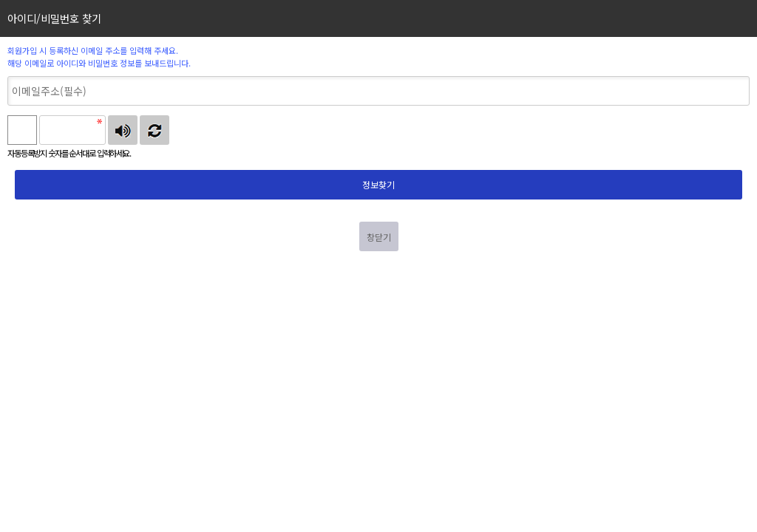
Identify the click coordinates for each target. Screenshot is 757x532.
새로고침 (155, 130)
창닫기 (379, 237)
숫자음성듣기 (123, 130)
